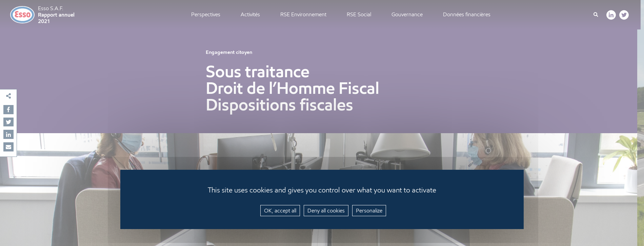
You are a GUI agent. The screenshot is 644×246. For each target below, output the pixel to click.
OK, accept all (280, 211)
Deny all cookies (326, 211)
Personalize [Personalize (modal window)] (369, 211)
